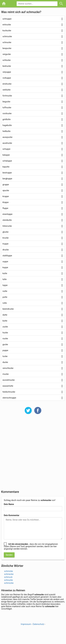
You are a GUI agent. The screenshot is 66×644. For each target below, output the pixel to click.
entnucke (7, 25)
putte (5, 297)
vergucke (7, 54)
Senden (9, 555)
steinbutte (7, 220)
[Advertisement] (33, 454)
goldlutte (7, 119)
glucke (6, 232)
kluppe (6, 202)
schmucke (7, 36)
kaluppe (6, 155)
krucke (6, 238)
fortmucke (7, 96)
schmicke (9, 571)
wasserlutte (8, 386)
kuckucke (7, 31)
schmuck (8, 577)
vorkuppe (7, 78)
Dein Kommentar (12, 515)
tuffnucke (7, 108)
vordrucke (7, 113)
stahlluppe (7, 256)
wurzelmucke (9, 380)
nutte (5, 291)
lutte (5, 279)
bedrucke (7, 66)
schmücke (9, 583)
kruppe (6, 196)
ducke (5, 362)
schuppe (6, 149)
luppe (5, 285)
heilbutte (6, 131)
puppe (5, 350)
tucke (5, 356)
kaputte (6, 167)
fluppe (5, 208)
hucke (5, 333)
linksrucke (7, 226)
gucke (5, 344)
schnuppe (7, 19)
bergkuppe (7, 179)
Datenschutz (38, 624)
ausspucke (7, 137)
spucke (6, 190)
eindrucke (7, 84)
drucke (6, 250)
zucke (5, 327)
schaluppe (7, 161)
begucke (6, 102)
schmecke (9, 574)
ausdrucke (7, 143)
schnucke (7, 42)
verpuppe (7, 72)
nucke (5, 339)
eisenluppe (7, 214)
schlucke (7, 60)
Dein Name (9, 504)
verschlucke (8, 368)
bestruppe (7, 173)
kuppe (5, 267)
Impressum (26, 624)
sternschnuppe (9, 398)
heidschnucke (9, 392)
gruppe (6, 185)
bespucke (7, 48)
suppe (5, 262)
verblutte (6, 90)
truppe (5, 244)
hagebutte (7, 125)
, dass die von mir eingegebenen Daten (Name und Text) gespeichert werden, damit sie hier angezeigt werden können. (31, 546)
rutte (5, 303)
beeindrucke (8, 309)
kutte (5, 273)
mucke (6, 374)
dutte (5, 315)
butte (5, 321)
